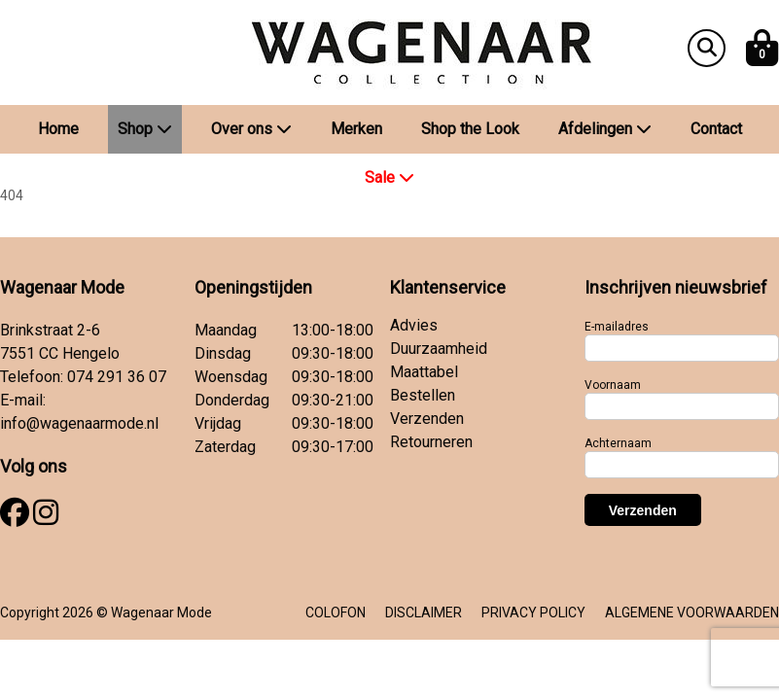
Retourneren (431, 442)
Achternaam (618, 443)
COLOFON (336, 612)
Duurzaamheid (439, 349)
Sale (389, 177)
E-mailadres (617, 327)
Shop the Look (470, 129)
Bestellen (423, 395)
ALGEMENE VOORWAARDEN (692, 612)
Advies (414, 325)
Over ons (251, 129)
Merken (356, 129)
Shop (145, 129)
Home (58, 129)
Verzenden (427, 419)
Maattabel (424, 372)
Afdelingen (605, 129)
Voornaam (613, 385)
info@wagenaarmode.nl (79, 423)
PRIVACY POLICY (533, 612)
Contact (716, 129)
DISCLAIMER (424, 612)
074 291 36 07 (117, 377)
